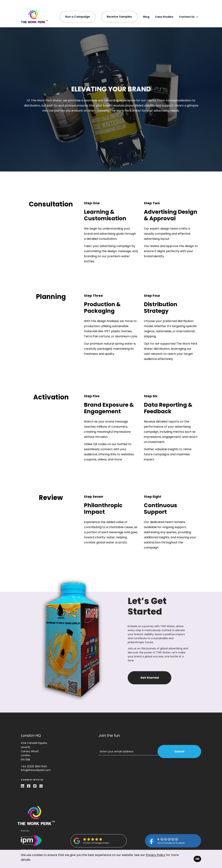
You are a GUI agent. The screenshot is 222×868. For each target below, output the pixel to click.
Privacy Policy (156, 855)
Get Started (150, 678)
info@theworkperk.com (36, 770)
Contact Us (189, 17)
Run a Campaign (78, 17)
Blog (146, 17)
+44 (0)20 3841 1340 (34, 766)
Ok (197, 859)
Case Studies (164, 17)
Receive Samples (119, 17)
